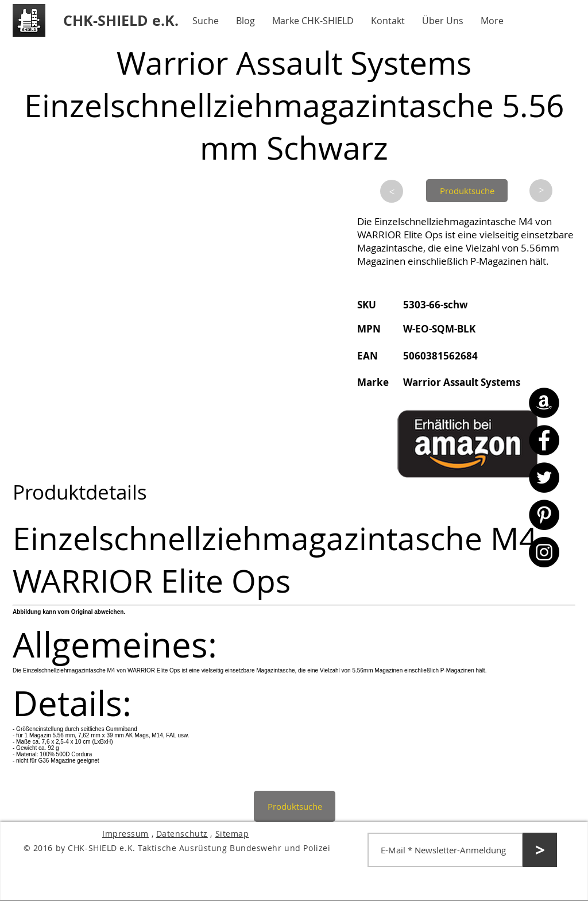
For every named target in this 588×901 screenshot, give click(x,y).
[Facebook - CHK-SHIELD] (544, 440)
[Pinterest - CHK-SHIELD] (544, 515)
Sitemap (232, 834)
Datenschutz (182, 834)
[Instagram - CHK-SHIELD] (544, 552)
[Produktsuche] (467, 191)
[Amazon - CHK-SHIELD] (544, 403)
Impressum (125, 834)
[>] (392, 191)
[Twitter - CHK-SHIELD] (544, 477)
